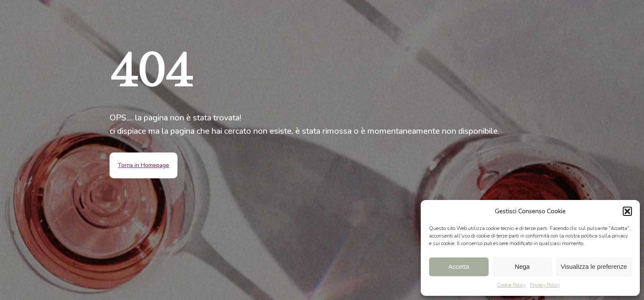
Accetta (459, 266)
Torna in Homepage (144, 165)
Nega (522, 266)
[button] (627, 211)
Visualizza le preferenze (594, 266)
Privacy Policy (545, 285)
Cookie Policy (511, 285)
